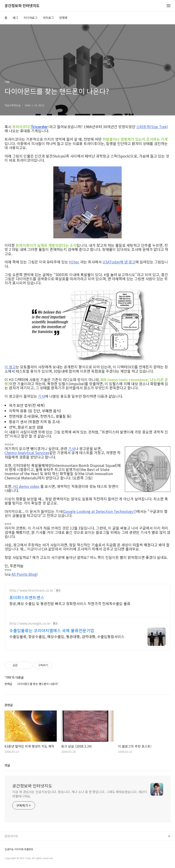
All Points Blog (24, 574)
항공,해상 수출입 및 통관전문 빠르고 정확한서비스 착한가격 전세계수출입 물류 (70, 603)
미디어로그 (31, 18)
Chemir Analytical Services (27, 453)
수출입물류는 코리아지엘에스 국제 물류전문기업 (52, 630)
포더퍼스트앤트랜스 (27, 597)
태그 (15, 18)
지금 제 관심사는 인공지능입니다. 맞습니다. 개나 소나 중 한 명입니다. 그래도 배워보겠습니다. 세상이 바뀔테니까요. (80, 794)
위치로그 (48, 18)
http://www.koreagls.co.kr (30, 623)
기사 (41, 396)
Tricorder (39, 127)
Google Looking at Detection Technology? (99, 511)
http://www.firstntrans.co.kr (31, 590)
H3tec (74, 262)
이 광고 (10, 367)
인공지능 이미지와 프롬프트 (19, 849)
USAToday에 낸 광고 (119, 262)
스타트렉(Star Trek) (152, 127)
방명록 (63, 18)
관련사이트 (11, 836)
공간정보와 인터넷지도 (22, 6)
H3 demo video (26, 486)
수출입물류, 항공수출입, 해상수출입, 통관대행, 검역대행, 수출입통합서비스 (67, 636)
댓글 (7, 765)
